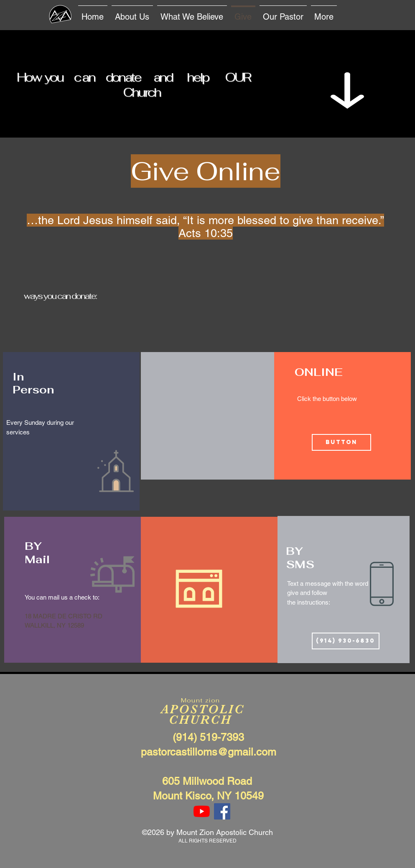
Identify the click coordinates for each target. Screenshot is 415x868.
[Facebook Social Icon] (222, 811)
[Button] (341, 442)
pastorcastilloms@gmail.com (209, 752)
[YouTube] (202, 811)
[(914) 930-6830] (346, 641)
